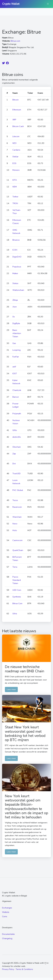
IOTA (15, 180)
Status (15, 283)
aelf (14, 367)
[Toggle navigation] (48, 4)
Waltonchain (18, 290)
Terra (15, 567)
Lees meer (11, 689)
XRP (14, 120)
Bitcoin (16, 100)
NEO (14, 143)
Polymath (17, 414)
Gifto (15, 430)
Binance (16, 240)
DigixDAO (17, 257)
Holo (15, 530)
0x (14, 317)
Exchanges (7, 908)
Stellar (15, 157)
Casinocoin (17, 540)
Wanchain (17, 517)
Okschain (17, 447)
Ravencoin (17, 507)
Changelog (7, 938)
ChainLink (17, 390)
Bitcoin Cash (18, 126)
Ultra (15, 614)
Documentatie (8, 934)
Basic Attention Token (17, 333)
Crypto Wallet (11, 4)
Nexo (15, 524)
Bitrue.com (15, 41)
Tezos (15, 500)
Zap (14, 454)
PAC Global (18, 490)
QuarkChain (18, 550)
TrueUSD (17, 473)
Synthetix (17, 597)
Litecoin (16, 136)
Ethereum (17, 110)
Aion (15, 307)
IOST (15, 373)
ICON (15, 250)
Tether (15, 197)
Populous (17, 267)
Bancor (16, 397)
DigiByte (16, 323)
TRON (15, 203)
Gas (14, 343)
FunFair (16, 357)
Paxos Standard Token (17, 580)
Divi (14, 464)
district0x (17, 437)
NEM (15, 187)
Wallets (6, 912)
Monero (16, 170)
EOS (14, 163)
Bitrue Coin (17, 603)
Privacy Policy (8, 969)
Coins (5, 916)
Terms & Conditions (24, 969)
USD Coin (17, 590)
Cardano (16, 150)
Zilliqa (15, 300)
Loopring (17, 350)
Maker (15, 273)
